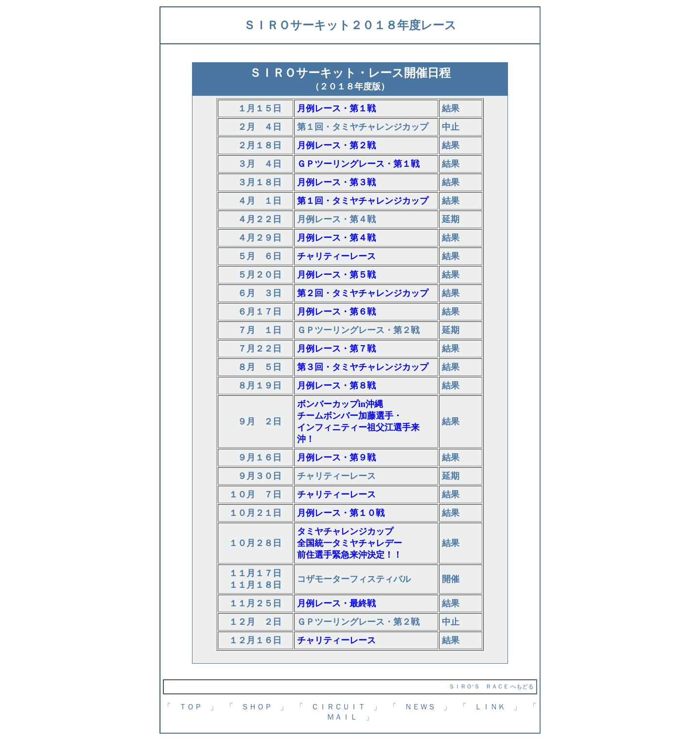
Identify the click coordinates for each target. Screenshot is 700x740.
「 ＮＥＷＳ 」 (420, 707)
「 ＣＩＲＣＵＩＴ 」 (338, 707)
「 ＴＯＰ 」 (191, 707)
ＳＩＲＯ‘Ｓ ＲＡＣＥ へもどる (491, 687)
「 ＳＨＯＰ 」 (257, 707)
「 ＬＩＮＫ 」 (490, 707)
